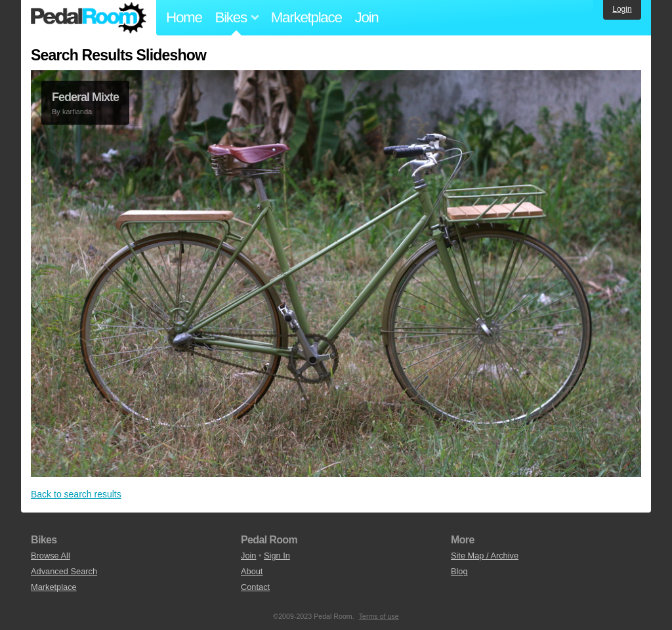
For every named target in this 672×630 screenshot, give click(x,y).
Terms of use (379, 616)
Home (184, 17)
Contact (255, 587)
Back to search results (76, 494)
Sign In (277, 556)
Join (367, 17)
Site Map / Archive (485, 556)
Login (622, 9)
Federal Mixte (85, 97)
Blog (459, 571)
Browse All (51, 556)
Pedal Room (89, 18)
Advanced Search (64, 571)
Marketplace (306, 17)
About (252, 571)
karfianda (77, 112)
